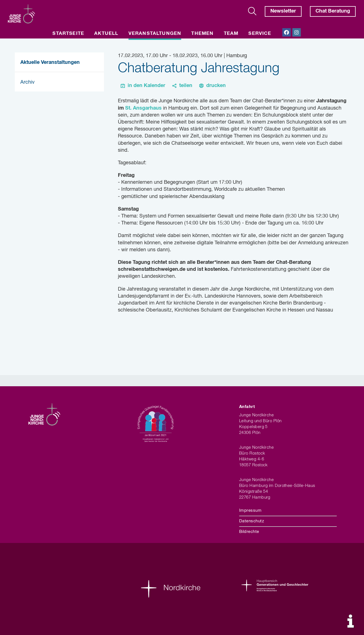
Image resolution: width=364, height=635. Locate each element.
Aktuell (106, 34)
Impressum (250, 510)
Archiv (27, 82)
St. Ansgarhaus (143, 108)
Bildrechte (249, 532)
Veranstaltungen (155, 34)
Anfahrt (247, 407)
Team (231, 34)
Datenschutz (252, 521)
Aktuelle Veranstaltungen (50, 62)
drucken (216, 86)
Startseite (68, 34)
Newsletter (283, 11)
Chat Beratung (333, 11)
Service (260, 34)
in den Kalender (146, 86)
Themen (202, 34)
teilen (186, 86)
